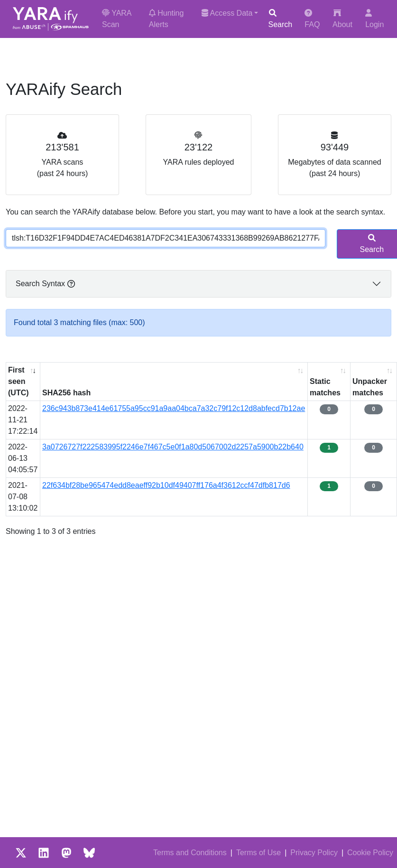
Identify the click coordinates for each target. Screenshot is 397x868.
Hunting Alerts (166, 19)
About (342, 19)
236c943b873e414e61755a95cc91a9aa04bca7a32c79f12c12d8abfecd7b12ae (174, 408)
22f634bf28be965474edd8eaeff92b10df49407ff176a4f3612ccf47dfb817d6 (166, 485)
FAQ (312, 19)
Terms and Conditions (190, 853)
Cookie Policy (370, 853)
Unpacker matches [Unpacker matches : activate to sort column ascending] (370, 387)
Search (280, 19)
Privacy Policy (314, 853)
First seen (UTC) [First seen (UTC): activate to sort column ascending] (18, 381)
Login (374, 19)
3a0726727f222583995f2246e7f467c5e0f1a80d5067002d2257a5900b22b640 (173, 447)
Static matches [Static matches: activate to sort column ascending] (325, 387)
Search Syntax (45, 284)
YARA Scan (117, 19)
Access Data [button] (227, 13)
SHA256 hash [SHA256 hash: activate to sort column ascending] (66, 393)
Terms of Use (259, 853)
